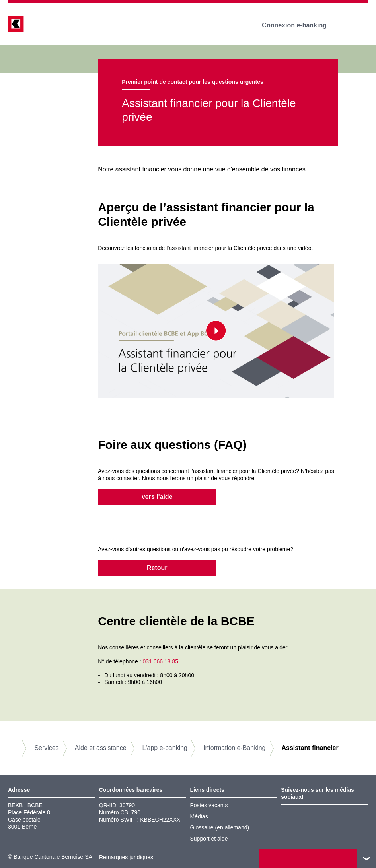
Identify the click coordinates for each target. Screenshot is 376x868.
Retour (157, 568)
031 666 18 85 (160, 661)
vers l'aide (157, 497)
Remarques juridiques (126, 857)
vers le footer (366, 858)
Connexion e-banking (300, 25)
